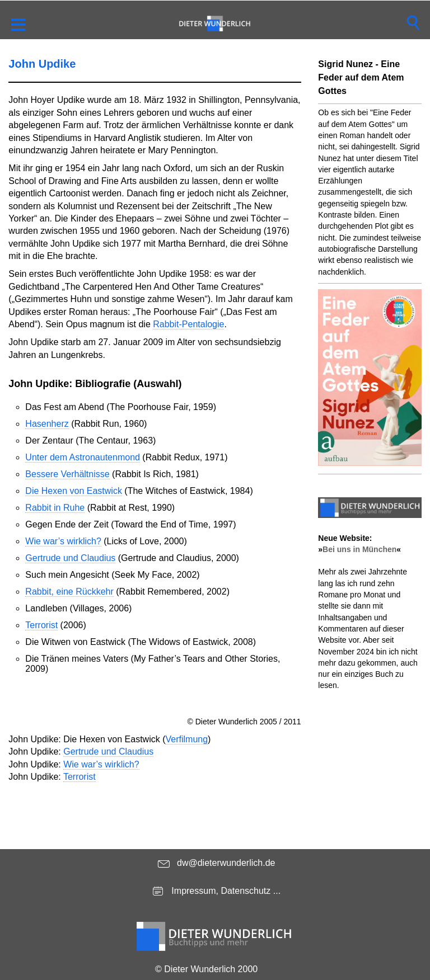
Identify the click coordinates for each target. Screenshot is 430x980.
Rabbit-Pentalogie (188, 324)
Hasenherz (47, 424)
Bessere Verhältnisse (67, 474)
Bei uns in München (359, 549)
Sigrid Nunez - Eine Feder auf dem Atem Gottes (361, 77)
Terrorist (41, 625)
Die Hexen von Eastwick (74, 491)
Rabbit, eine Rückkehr (69, 592)
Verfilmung (186, 739)
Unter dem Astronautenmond (83, 457)
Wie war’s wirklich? (63, 541)
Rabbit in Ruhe (55, 508)
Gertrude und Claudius (70, 558)
